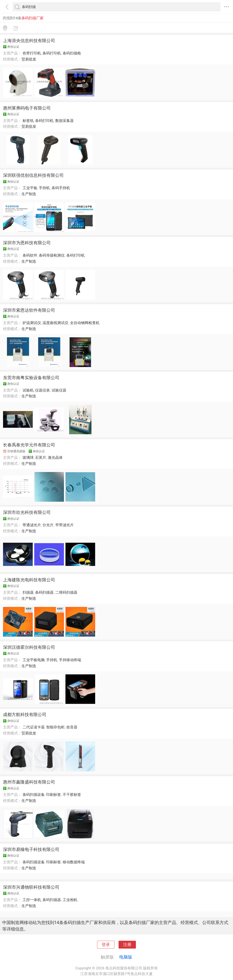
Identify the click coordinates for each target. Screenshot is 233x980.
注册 (127, 945)
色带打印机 (32, 53)
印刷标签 (54, 795)
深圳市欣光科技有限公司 (27, 512)
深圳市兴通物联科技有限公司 (31, 887)
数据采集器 (64, 121)
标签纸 (28, 121)
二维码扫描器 (66, 592)
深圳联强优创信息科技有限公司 (33, 175)
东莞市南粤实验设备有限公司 (31, 378)
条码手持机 (61, 188)
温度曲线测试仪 (55, 323)
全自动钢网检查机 (85, 323)
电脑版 (126, 957)
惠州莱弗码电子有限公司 (27, 108)
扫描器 (28, 592)
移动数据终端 (74, 862)
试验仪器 (59, 390)
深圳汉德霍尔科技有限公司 (29, 647)
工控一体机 (32, 900)
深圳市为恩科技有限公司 (27, 243)
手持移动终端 (70, 660)
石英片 (41, 457)
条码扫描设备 (34, 795)
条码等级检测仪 (52, 255)
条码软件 (30, 255)
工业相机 (70, 900)
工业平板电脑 (34, 660)
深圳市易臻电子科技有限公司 (31, 849)
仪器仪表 (42, 390)
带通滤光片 (32, 525)
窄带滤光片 (64, 525)
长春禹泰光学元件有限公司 (29, 445)
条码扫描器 (44, 592)
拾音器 (72, 727)
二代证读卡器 (34, 727)
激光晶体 (55, 457)
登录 (106, 945)
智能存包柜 (55, 727)
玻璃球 (28, 457)
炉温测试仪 (32, 323)
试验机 (28, 390)
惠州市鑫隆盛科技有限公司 (29, 782)
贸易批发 (29, 59)
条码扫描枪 (72, 53)
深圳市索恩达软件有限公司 (29, 310)
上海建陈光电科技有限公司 (29, 580)
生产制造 (29, 194)
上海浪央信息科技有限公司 (29, 41)
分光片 (48, 525)
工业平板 (30, 188)
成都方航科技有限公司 (25, 715)
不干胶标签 (72, 795)
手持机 (44, 188)
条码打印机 (52, 53)
